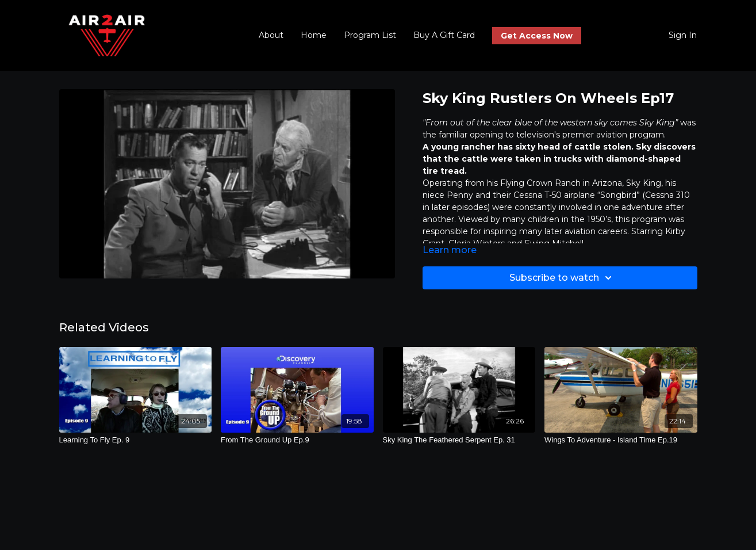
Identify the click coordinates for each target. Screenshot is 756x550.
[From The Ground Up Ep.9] (297, 440)
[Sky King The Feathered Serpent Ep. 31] (459, 440)
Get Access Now (537, 36)
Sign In (683, 35)
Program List (370, 35)
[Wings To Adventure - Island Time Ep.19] (621, 440)
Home (314, 35)
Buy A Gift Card (444, 35)
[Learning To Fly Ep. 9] (136, 440)
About (271, 35)
